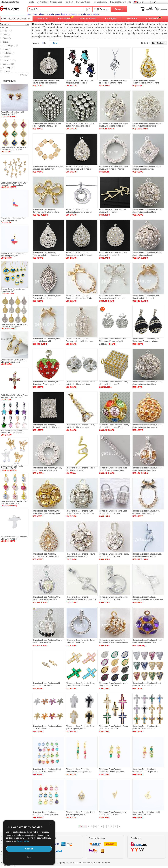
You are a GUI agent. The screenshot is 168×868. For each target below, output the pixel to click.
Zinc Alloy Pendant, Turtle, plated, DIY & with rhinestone (13, 432)
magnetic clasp (61, 14)
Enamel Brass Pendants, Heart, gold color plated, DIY (14, 255)
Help (129, 2)
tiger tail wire (33, 14)
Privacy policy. (23, 841)
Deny (29, 857)
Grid (55, 43)
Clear (27, 24)
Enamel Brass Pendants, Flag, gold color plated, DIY (13, 219)
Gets (10, 8)
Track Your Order (83, 2)
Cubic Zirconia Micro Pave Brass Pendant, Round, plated (14, 326)
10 (115, 826)
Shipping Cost (56, 2)
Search (119, 9)
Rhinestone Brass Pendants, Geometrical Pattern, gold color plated (78, 772)
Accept (29, 849)
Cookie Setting (9, 866)
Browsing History (117, 2)
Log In (31, 2)
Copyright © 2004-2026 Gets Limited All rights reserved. (84, 863)
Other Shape (11, 46)
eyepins (96, 14)
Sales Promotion (88, 19)
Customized (152, 19)
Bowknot (8, 64)
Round (8, 31)
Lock (6, 71)
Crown (7, 42)
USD (154, 2)
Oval (6, 57)
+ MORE (23, 75)
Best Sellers (64, 19)
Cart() (149, 9)
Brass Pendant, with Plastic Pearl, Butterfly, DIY (12, 467)
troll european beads (77, 14)
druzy (89, 14)
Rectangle (9, 53)
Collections (132, 19)
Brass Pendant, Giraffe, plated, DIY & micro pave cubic (13, 361)
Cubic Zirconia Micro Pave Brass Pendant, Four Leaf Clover (14, 149)
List (46, 43)
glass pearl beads (46, 14)
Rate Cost (69, 2)
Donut (7, 38)
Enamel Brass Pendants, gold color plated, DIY (13, 290)
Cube (7, 35)
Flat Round (9, 60)
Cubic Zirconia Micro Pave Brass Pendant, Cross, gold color (14, 396)
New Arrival (43, 19)
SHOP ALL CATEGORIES (14, 19)
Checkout (163, 10)
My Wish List (42, 2)
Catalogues (111, 19)
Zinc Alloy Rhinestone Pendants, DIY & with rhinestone (14, 538)
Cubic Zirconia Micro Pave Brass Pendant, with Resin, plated (14, 184)
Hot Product (9, 81)
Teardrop (9, 68)
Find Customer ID (100, 2)
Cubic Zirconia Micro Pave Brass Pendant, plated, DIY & (14, 502)
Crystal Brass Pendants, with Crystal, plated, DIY (13, 113)
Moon (7, 49)
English (140, 2)
